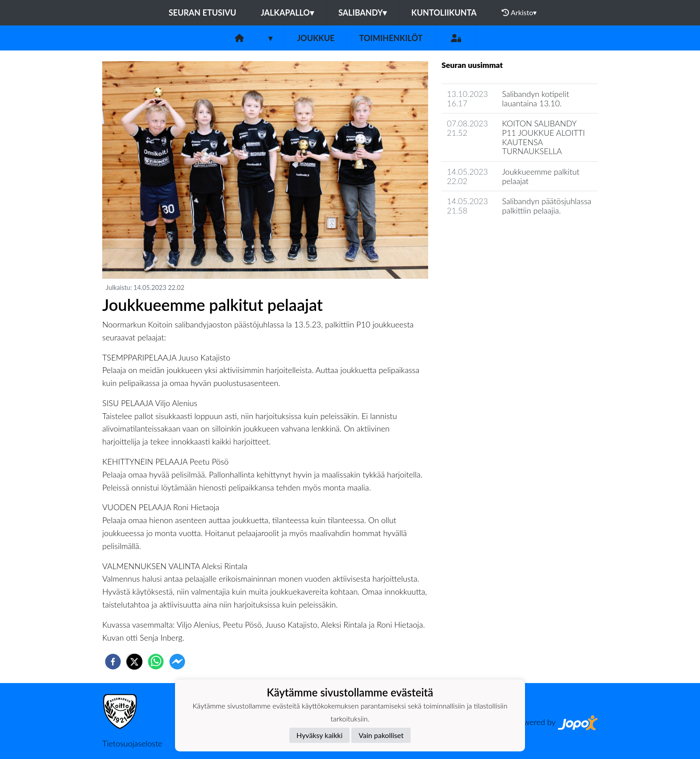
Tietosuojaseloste (132, 743)
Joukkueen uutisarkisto (487, 236)
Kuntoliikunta (444, 13)
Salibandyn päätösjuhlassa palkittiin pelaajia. (547, 206)
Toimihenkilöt (391, 38)
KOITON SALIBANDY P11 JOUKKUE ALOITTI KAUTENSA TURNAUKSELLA (544, 137)
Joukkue (316, 38)
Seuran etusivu (203, 13)
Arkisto (519, 13)
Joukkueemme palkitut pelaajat (541, 176)
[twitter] (134, 662)
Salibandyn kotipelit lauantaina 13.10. (536, 99)
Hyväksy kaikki (319, 735)
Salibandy (362, 13)
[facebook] (113, 662)
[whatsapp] (156, 662)
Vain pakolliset (381, 735)
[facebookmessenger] (177, 662)
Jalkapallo (287, 13)
